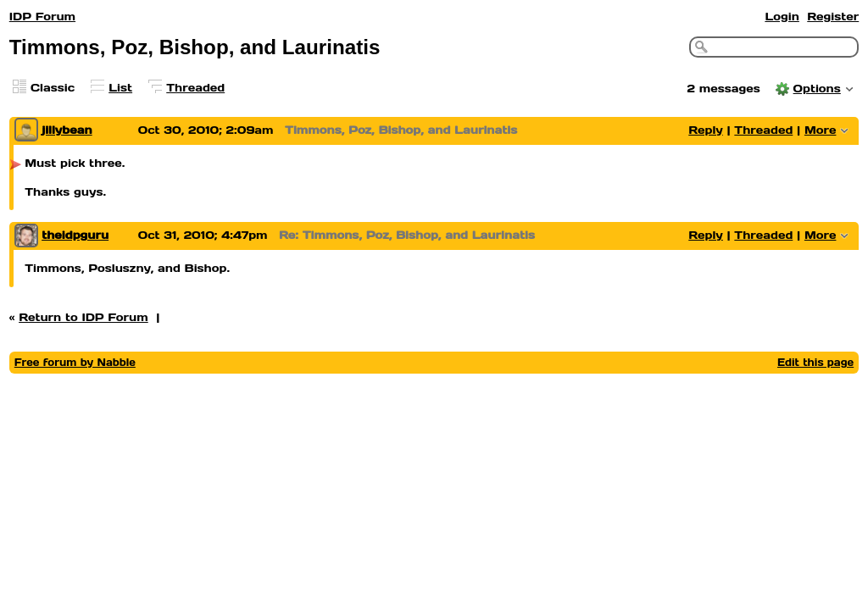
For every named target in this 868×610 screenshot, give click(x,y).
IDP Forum (42, 17)
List (120, 88)
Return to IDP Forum (83, 317)
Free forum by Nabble (75, 362)
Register (833, 17)
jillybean (67, 130)
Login (782, 17)
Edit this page (815, 362)
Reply (706, 130)
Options (817, 89)
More (821, 130)
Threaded (195, 88)
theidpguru (75, 235)
